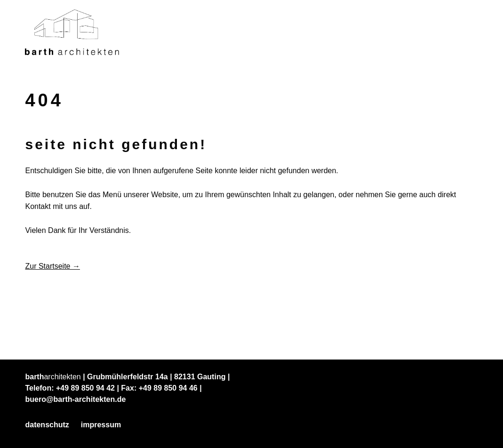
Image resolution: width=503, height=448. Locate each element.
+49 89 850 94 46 (168, 388)
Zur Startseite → (52, 266)
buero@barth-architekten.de (75, 399)
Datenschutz (47, 425)
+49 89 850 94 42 (85, 388)
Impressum (101, 425)
